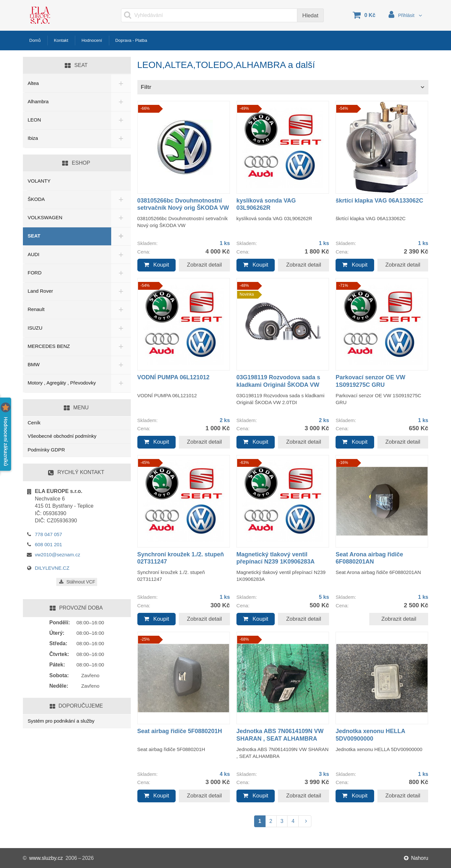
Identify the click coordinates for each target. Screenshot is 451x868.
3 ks (324, 774)
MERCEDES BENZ (49, 346)
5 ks (324, 597)
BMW (34, 364)
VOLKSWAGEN (45, 217)
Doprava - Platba (146, 40)
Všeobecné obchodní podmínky (62, 436)
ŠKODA (36, 199)
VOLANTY (39, 181)
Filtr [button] (146, 87)
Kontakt (65, 40)
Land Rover (41, 291)
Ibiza (33, 138)
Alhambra (38, 101)
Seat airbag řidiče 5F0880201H (180, 731)
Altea (33, 83)
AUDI (34, 254)
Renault (36, 309)
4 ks (225, 774)
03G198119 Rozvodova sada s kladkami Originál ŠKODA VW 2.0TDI (278, 385)
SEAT (34, 236)
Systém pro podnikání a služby (61, 721)
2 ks (225, 420)
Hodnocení (100, 40)
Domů (36, 40)
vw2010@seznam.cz (58, 555)
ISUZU (35, 328)
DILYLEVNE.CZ (52, 568)
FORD (35, 273)
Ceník (34, 423)
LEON (35, 120)
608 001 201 (49, 544)
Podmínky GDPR (46, 450)
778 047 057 (49, 534)
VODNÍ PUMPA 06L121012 (173, 377)
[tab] (283, 87)
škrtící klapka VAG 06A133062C (379, 201)
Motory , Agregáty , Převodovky (62, 383)
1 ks (225, 243)
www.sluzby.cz (46, 858)
